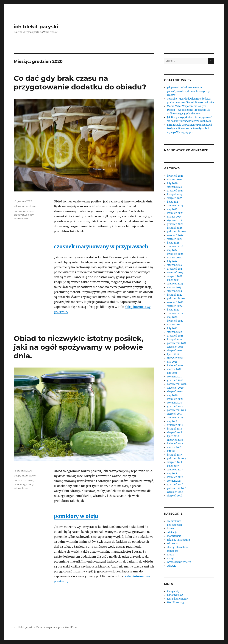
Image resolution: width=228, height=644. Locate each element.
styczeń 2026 (175, 187)
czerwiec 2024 (175, 246)
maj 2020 (172, 395)
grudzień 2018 (175, 425)
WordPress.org (175, 602)
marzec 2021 (174, 369)
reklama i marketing (178, 540)
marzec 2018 (174, 447)
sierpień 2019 (175, 414)
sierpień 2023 (175, 276)
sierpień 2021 (175, 351)
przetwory (20, 215)
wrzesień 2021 (175, 347)
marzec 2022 (174, 325)
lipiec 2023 (173, 280)
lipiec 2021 (173, 354)
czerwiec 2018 (175, 440)
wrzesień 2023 (175, 272)
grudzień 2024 (175, 224)
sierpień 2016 (175, 496)
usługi (171, 558)
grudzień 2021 (175, 336)
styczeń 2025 (174, 220)
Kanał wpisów (175, 595)
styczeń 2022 (174, 332)
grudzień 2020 (175, 380)
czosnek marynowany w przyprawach (101, 247)
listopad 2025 (175, 194)
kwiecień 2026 (175, 176)
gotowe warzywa (23, 211)
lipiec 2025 (173, 202)
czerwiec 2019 (175, 418)
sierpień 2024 (175, 239)
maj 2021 (172, 362)
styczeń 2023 (174, 291)
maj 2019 (172, 421)
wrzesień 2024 (175, 235)
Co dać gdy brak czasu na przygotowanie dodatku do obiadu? (80, 83)
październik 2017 (177, 458)
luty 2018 (172, 451)
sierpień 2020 (175, 392)
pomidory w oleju (76, 516)
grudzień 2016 (175, 485)
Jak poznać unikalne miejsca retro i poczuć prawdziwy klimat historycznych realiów (190, 91)
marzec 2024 (174, 258)
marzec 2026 (174, 180)
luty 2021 (172, 373)
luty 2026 (172, 183)
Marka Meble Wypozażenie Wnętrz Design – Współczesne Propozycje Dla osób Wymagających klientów (189, 110)
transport (172, 551)
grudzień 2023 (175, 269)
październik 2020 (177, 384)
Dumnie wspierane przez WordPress (57, 627)
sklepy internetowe (25, 206)
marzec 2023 (174, 287)
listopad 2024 (175, 228)
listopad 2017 (174, 455)
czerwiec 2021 (175, 358)
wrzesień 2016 (175, 492)
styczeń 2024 (174, 265)
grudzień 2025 (175, 191)
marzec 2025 (174, 217)
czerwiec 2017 (175, 470)
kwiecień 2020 (175, 399)
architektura (174, 521)
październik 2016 (177, 488)
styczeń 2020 (174, 403)
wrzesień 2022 (175, 302)
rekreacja (172, 543)
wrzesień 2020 (175, 388)
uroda (170, 555)
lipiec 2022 (173, 310)
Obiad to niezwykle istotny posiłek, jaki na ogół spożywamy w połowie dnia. (79, 347)
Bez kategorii (174, 525)
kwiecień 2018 (175, 444)
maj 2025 (172, 209)
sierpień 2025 (175, 198)
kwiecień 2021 (175, 365)
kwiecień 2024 (175, 254)
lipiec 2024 (173, 243)
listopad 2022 (175, 295)
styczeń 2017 (174, 481)
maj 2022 (172, 317)
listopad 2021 (174, 339)
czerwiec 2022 (175, 313)
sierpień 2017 (175, 462)
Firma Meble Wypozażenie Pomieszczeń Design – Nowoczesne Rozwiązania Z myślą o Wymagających (190, 128)
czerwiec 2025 (175, 206)
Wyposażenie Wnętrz (179, 562)
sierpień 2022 (175, 306)
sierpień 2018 (175, 432)
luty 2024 (172, 261)
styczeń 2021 (174, 377)
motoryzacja (174, 536)
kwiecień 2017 (175, 477)
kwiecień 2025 (175, 213)
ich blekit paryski (36, 27)
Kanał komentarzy (177, 599)
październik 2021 (177, 343)
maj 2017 (172, 473)
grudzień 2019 (175, 406)
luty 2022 (172, 328)
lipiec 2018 (173, 436)
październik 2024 (177, 232)
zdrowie (172, 566)
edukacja (172, 532)
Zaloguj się (173, 591)
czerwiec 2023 (175, 284)
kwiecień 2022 (175, 321)
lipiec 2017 (173, 466)
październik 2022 (177, 299)
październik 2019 (177, 410)
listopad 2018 (174, 429)
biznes (171, 529)
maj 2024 (172, 250)
